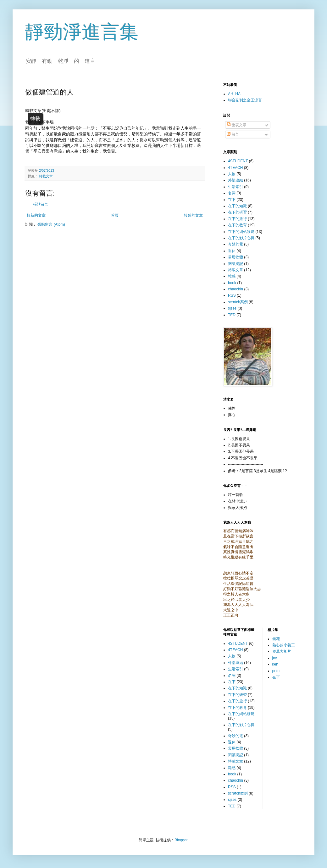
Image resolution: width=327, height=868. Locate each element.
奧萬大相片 (282, 651)
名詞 (232, 193)
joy (275, 658)
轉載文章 (46, 176)
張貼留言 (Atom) (51, 224)
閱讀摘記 (236, 264)
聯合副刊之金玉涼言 (245, 100)
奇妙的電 (236, 244)
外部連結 (236, 180)
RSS (232, 295)
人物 (232, 174)
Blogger (181, 840)
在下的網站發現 (241, 232)
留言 (233, 134)
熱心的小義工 (284, 645)
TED (232, 315)
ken (275, 664)
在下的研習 (237, 212)
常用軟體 (236, 257)
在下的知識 (237, 206)
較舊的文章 (193, 215)
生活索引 (236, 187)
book (232, 283)
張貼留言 (41, 204)
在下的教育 (237, 225)
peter (277, 671)
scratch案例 (238, 302)
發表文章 (237, 125)
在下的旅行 (237, 219)
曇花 (276, 639)
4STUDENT (238, 161)
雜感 (232, 276)
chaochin (236, 289)
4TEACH (235, 168)
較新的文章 (36, 215)
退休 (232, 251)
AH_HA (234, 94)
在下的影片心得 (241, 238)
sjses (232, 308)
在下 (232, 200)
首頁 (115, 215)
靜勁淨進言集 (82, 32)
